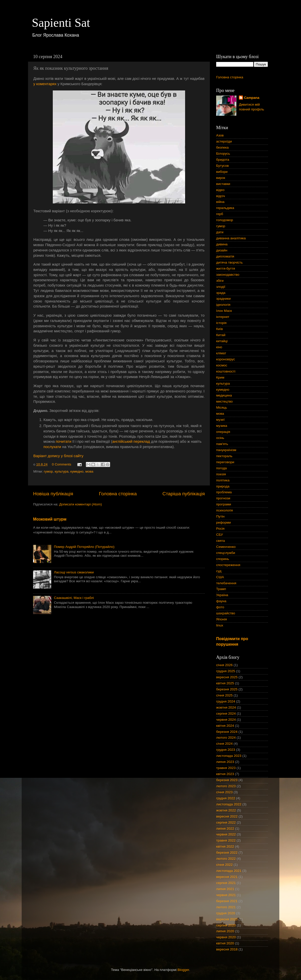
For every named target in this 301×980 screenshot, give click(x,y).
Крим (220, 377)
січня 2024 (224, 744)
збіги (220, 281)
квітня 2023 (225, 774)
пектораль (224, 456)
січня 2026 (224, 665)
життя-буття (226, 269)
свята (221, 541)
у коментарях (45, 84)
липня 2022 (225, 829)
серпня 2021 (226, 883)
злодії (221, 287)
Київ (219, 329)
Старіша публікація (184, 494)
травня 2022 (226, 840)
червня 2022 (226, 834)
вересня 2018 (227, 949)
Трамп (221, 589)
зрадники (223, 299)
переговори (225, 462)
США (220, 577)
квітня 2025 (225, 683)
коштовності (226, 371)
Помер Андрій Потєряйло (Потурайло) (84, 547)
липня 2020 (225, 931)
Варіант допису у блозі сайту (58, 456)
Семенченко (226, 547)
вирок (221, 178)
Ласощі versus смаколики (74, 572)
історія (221, 323)
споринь (223, 559)
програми (224, 504)
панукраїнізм (226, 450)
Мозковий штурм (50, 519)
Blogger (183, 970)
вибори (222, 172)
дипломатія (225, 256)
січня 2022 (224, 865)
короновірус (225, 359)
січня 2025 (224, 695)
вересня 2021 (227, 877)
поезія (221, 474)
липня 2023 (225, 762)
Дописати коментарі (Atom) (80, 504)
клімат (221, 353)
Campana (252, 98)
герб (220, 214)
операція (223, 432)
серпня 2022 (226, 822)
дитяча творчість (229, 262)
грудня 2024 (226, 701)
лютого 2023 (226, 786)
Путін (220, 516)
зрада (221, 293)
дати (220, 232)
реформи (223, 522)
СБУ (220, 535)
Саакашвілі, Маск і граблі (74, 598)
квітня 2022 (225, 846)
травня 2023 (226, 768)
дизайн (222, 250)
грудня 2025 (226, 671)
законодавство (228, 275)
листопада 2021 (229, 871)
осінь (220, 438)
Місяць (222, 407)
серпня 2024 (226, 714)
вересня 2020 (227, 919)
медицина (224, 395)
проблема (224, 492)
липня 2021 (225, 889)
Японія (221, 619)
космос (222, 365)
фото (220, 607)
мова (89, 471)
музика (222, 426)
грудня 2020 (226, 913)
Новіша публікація (53, 494)
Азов (220, 135)
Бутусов (222, 166)
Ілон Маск (224, 311)
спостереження (228, 565)
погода (221, 468)
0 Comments (62, 464)
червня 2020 (226, 937)
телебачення (226, 583)
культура (62, 471)
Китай (221, 335)
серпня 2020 (226, 925)
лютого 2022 (226, 859)
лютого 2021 (226, 907)
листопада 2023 (229, 756)
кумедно (77, 471)
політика (223, 480)
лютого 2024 (226, 738)
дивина (222, 244)
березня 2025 (227, 689)
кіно (219, 347)
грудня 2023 (226, 750)
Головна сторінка (118, 494)
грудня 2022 (226, 798)
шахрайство (226, 613)
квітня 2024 (225, 726)
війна (220, 202)
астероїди (224, 141)
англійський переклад (131, 441)
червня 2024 (226, 720)
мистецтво (224, 401)
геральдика (225, 208)
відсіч (221, 196)
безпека (222, 147)
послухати (52, 447)
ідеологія (223, 305)
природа (223, 486)
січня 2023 (224, 792)
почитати (64, 441)
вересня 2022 (227, 816)
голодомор (225, 220)
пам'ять (222, 444)
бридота (223, 160)
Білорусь (223, 154)
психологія (224, 510)
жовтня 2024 (226, 707)
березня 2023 (227, 780)
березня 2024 (227, 732)
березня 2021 (227, 901)
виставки (223, 184)
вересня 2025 (227, 677)
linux (220, 625)
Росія (220, 529)
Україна (222, 595)
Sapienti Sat (61, 23)
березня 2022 (227, 853)
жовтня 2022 (226, 810)
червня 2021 (226, 895)
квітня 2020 (225, 943)
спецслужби (226, 553)
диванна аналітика (231, 238)
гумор (48, 471)
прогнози (223, 498)
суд (219, 571)
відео (220, 190)
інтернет (223, 317)
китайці (222, 341)
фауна (221, 601)
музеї (220, 420)
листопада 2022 (229, 804)
